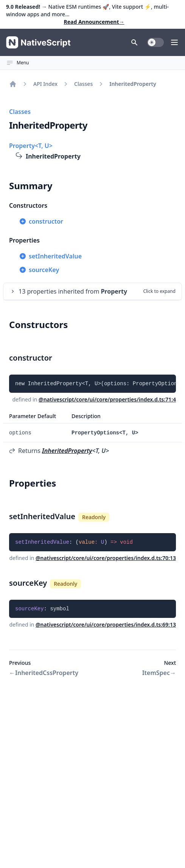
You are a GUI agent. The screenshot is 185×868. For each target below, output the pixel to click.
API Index (45, 84)
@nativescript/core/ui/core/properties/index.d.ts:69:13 (106, 625)
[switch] (155, 42)
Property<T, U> (31, 146)
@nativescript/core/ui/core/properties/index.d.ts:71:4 (107, 399)
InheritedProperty (67, 451)
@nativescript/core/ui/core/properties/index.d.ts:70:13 (106, 558)
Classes (83, 84)
